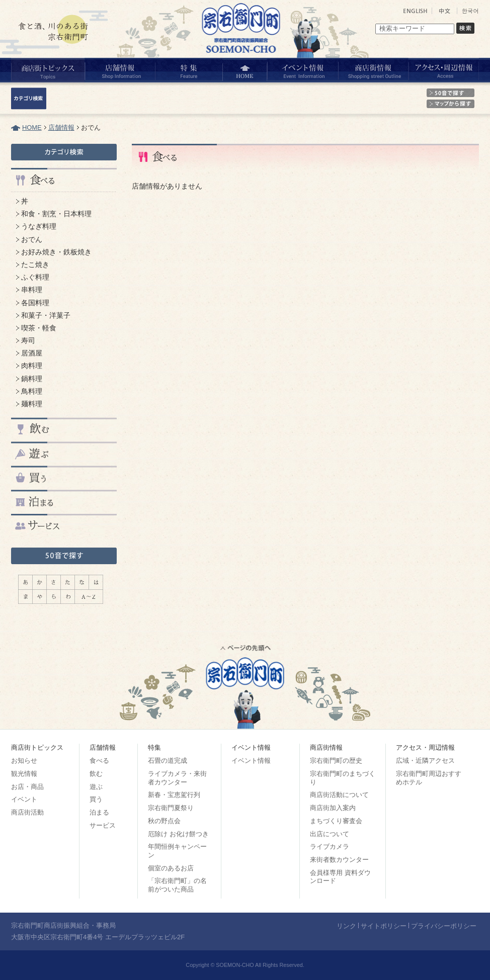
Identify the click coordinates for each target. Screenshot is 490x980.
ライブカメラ (330, 847)
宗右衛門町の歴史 (336, 761)
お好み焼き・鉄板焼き (56, 252)
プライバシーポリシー (444, 926)
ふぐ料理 (35, 277)
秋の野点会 (164, 821)
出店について (330, 834)
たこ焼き (35, 264)
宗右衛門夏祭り (171, 808)
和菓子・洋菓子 (46, 315)
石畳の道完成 (168, 761)
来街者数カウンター (339, 860)
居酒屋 (32, 353)
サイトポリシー (384, 926)
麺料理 (32, 404)
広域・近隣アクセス (425, 761)
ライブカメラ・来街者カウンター (177, 778)
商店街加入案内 (333, 808)
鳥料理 (32, 391)
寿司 (28, 340)
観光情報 (24, 774)
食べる (99, 761)
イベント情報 (251, 761)
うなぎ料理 (39, 226)
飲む (96, 774)
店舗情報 (61, 127)
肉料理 (32, 366)
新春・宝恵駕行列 (174, 795)
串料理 (32, 290)
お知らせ (24, 761)
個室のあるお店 (171, 868)
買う (96, 799)
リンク (346, 926)
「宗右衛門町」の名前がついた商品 (177, 885)
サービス (103, 825)
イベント (24, 799)
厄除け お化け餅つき (178, 834)
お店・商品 (27, 787)
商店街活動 (27, 812)
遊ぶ (96, 787)
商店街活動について (339, 795)
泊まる (99, 812)
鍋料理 (32, 379)
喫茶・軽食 (39, 328)
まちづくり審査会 (336, 821)
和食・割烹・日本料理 (56, 214)
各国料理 (35, 303)
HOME (32, 127)
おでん (32, 239)
